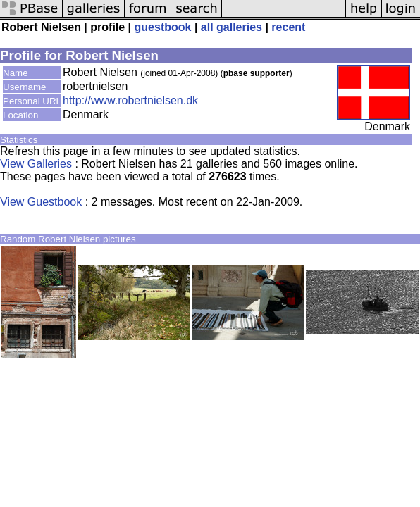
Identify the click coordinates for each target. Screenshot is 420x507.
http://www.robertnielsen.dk (130, 100)
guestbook (163, 27)
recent (288, 27)
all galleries (231, 27)
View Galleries (36, 164)
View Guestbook (41, 202)
